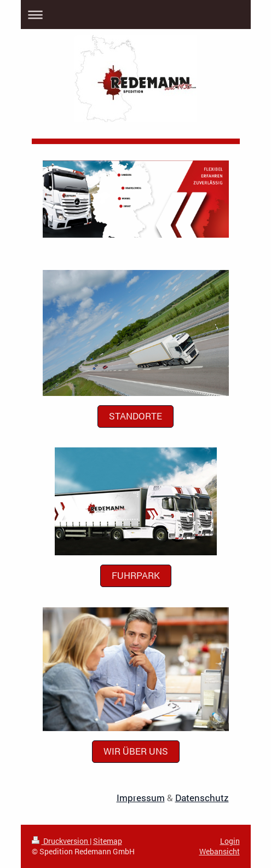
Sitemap (108, 841)
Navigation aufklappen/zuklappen (136, 15)
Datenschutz (202, 798)
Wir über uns (136, 751)
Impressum (141, 798)
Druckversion (61, 841)
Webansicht (220, 851)
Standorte (135, 416)
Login (230, 841)
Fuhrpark (136, 575)
